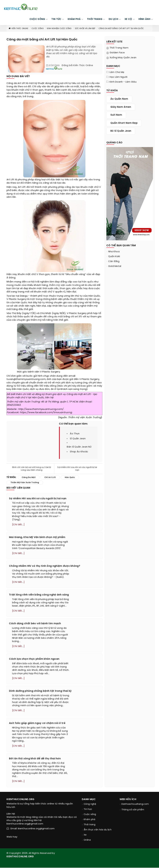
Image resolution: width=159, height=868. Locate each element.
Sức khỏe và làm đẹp (85, 29)
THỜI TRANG (95, 19)
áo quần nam (119, 99)
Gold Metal (115, 266)
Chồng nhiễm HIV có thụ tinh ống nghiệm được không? (45, 566)
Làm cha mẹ (117, 72)
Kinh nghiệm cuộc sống (59, 29)
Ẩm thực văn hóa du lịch (98, 830)
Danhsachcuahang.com (135, 805)
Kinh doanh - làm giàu (123, 82)
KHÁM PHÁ (74, 19)
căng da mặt (55, 317)
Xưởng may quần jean (123, 58)
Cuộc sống (38, 29)
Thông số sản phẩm (133, 810)
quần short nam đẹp (124, 123)
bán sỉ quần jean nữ (79, 447)
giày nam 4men (121, 107)
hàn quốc (88, 282)
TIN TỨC (56, 19)
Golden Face (117, 53)
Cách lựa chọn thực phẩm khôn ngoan (34, 659)
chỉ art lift (76, 317)
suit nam (116, 115)
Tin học (88, 810)
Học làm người (119, 77)
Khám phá (89, 820)
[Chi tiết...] (18, 525)
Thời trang (90, 825)
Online (87, 840)
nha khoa (114, 252)
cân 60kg (114, 261)
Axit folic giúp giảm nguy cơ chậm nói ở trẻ (37, 724)
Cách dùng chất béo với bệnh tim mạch (35, 624)
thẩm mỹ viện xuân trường (65, 285)
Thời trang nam (119, 48)
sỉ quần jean (78, 439)
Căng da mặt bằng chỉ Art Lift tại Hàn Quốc (121, 29)
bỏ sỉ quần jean (121, 131)
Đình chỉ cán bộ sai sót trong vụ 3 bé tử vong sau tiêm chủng (32, 469)
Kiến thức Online (18, 29)
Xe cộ (128, 19)
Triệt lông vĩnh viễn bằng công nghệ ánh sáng (39, 595)
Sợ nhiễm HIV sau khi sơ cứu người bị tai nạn (77, 469)
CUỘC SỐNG (37, 19)
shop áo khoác (79, 452)
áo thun (75, 434)
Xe (85, 835)
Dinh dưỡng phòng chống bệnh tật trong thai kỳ (40, 691)
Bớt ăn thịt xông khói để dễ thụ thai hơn (35, 759)
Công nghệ (90, 805)
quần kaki (114, 256)
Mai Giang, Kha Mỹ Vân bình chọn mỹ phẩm (37, 537)
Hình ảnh (144, 19)
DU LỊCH (113, 19)
